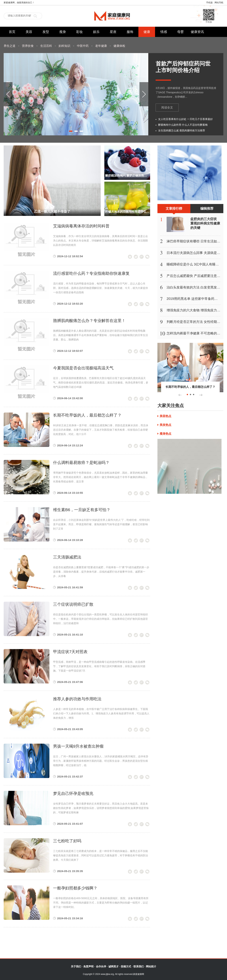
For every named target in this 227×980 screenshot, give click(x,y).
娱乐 (96, 32)
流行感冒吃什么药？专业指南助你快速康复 (91, 273)
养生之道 (10, 46)
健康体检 (119, 46)
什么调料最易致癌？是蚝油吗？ (81, 463)
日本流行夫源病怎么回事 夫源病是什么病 (197, 253)
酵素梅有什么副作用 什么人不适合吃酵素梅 (183, 125)
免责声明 (88, 966)
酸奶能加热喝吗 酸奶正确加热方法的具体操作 (127, 176)
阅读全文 (167, 107)
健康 (147, 32)
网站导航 (219, 3)
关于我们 (76, 966)
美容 (29, 32)
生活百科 (46, 46)
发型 (46, 32)
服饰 (130, 32)
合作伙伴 (101, 966)
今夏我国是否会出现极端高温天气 (83, 368)
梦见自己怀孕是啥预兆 (73, 793)
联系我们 (139, 966)
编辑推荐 (207, 209)
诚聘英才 (113, 966)
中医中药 (83, 46)
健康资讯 (197, 32)
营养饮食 (28, 46)
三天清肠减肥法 (67, 557)
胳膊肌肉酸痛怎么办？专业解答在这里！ (89, 321)
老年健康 (101, 46)
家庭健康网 (113, 16)
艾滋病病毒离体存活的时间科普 (81, 226)
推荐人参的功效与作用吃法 (77, 699)
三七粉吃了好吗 (67, 841)
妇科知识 (64, 46)
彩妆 (79, 32)
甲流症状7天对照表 (70, 652)
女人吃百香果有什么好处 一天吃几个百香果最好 (185, 119)
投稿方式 (126, 966)
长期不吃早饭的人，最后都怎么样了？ (87, 415)
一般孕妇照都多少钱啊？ (75, 888)
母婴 (181, 32)
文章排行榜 (174, 210)
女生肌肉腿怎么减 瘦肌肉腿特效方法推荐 (182, 131)
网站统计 (151, 966)
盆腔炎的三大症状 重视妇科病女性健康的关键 (205, 223)
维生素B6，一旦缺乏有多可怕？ (82, 510)
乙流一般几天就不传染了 (52, 211)
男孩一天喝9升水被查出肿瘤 (78, 746)
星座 (113, 32)
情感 (164, 32)
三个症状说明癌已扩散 (73, 604)
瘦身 (63, 32)
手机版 (209, 3)
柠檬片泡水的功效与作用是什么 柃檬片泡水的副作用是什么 (127, 212)
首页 (12, 32)
